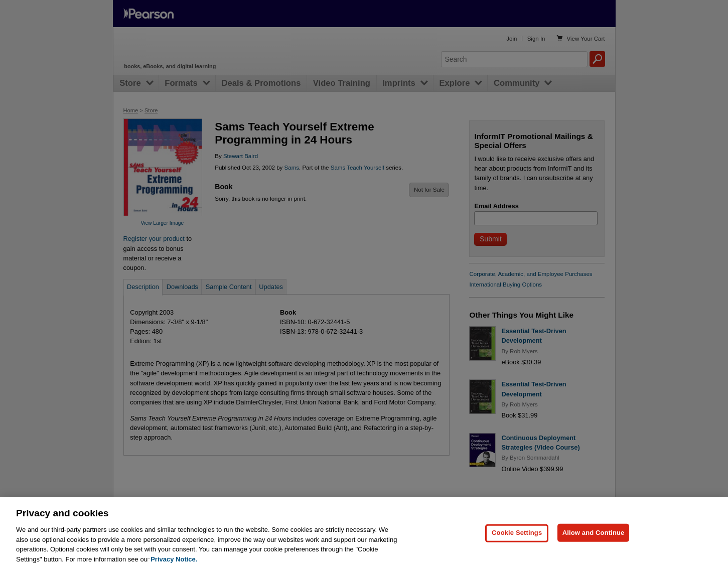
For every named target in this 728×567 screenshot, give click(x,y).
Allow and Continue (594, 547)
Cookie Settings (517, 547)
